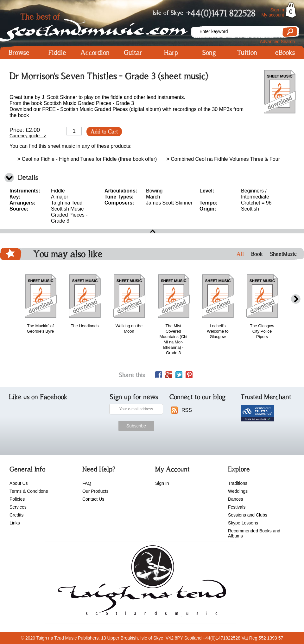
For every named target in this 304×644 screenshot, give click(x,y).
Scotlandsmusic (95, 26)
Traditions (238, 483)
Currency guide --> (28, 136)
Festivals (237, 507)
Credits (16, 515)
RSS (187, 410)
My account (273, 15)
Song (209, 53)
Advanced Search (277, 42)
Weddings (238, 491)
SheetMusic (283, 254)
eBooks (285, 53)
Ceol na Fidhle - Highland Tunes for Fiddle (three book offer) (87, 159)
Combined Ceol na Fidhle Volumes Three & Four (223, 159)
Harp (171, 53)
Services (18, 507)
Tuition (247, 53)
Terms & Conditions (29, 491)
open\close (152, 231)
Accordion (95, 53)
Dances (235, 499)
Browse (19, 53)
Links (15, 523)
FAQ (87, 483)
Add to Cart (104, 132)
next (296, 299)
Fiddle (57, 53)
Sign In (277, 10)
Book (257, 254)
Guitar (133, 53)
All (240, 254)
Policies (17, 499)
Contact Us (93, 499)
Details (28, 177)
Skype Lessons (243, 523)
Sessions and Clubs (248, 515)
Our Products (95, 491)
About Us (19, 483)
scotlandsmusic (140, 582)
